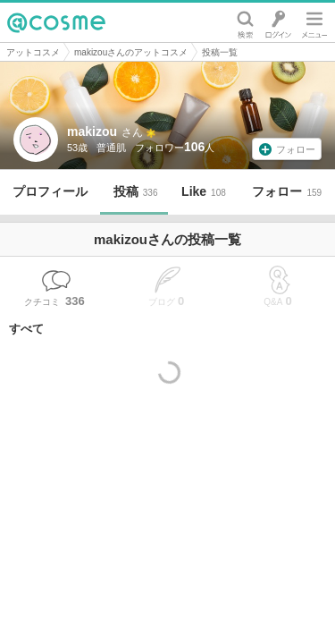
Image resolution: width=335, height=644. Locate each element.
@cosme (56, 22)
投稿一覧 (220, 52)
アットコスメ (33, 52)
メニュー (314, 22)
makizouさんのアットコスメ (131, 52)
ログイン (278, 22)
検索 (245, 22)
